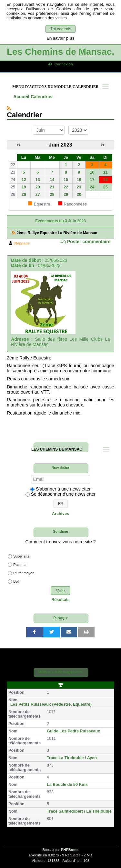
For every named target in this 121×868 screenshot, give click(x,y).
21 (52, 187)
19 (24, 187)
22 (66, 187)
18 (106, 180)
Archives (60, 514)
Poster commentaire (86, 242)
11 (106, 172)
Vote (60, 591)
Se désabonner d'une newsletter (60, 494)
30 (79, 195)
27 (38, 195)
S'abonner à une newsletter (60, 489)
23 (79, 187)
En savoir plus (60, 38)
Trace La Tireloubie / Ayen (72, 758)
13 (38, 180)
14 (52, 180)
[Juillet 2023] (103, 145)
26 (24, 195)
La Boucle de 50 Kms (67, 785)
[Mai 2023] (18, 145)
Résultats (60, 600)
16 (79, 180)
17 (92, 180)
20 (38, 187)
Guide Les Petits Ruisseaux (73, 731)
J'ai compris (60, 29)
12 (24, 180)
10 (92, 172)
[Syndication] (9, 108)
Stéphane (21, 243)
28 (52, 195)
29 (66, 195)
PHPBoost (70, 850)
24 (92, 187)
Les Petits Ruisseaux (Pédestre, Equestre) (51, 704)
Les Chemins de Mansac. (60, 52)
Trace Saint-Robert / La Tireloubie (79, 811)
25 (106, 187)
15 (66, 180)
